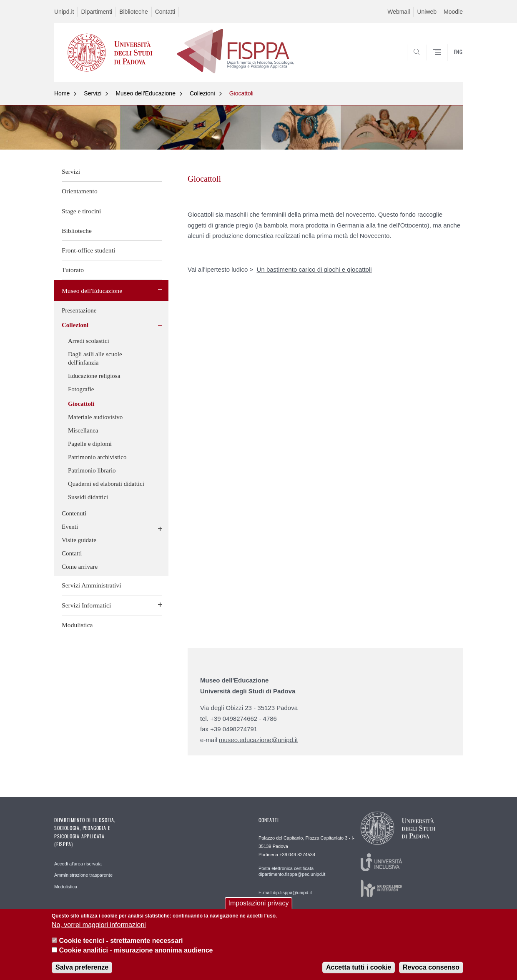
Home (62, 93)
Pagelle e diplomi (90, 444)
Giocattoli (241, 93)
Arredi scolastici (89, 341)
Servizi (93, 93)
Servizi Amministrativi (92, 585)
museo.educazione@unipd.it (258, 740)
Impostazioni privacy (259, 903)
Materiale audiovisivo (95, 417)
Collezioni (202, 93)
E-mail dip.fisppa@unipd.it (285, 892)
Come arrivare (80, 567)
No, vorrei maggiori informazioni (99, 925)
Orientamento (80, 191)
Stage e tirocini (81, 211)
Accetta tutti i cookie (359, 967)
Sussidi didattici (88, 497)
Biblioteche (134, 12)
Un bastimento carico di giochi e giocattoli (314, 269)
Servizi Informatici (86, 605)
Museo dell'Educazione (146, 93)
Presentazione (79, 310)
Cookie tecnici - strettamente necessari (121, 941)
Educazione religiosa (94, 376)
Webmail (399, 12)
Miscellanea (83, 430)
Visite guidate (79, 540)
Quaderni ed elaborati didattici (106, 484)
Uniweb (427, 12)
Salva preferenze (82, 967)
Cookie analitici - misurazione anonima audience (136, 950)
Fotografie (81, 389)
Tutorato (73, 270)
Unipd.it (64, 12)
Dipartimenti (97, 12)
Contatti (165, 12)
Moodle (453, 12)
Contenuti (74, 513)
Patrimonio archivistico (97, 457)
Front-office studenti (88, 250)
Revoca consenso (431, 967)
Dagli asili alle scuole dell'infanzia (95, 358)
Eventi (70, 527)
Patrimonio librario (92, 470)
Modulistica (77, 625)
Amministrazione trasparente (83, 875)
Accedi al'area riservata (78, 864)
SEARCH (448, 62)
